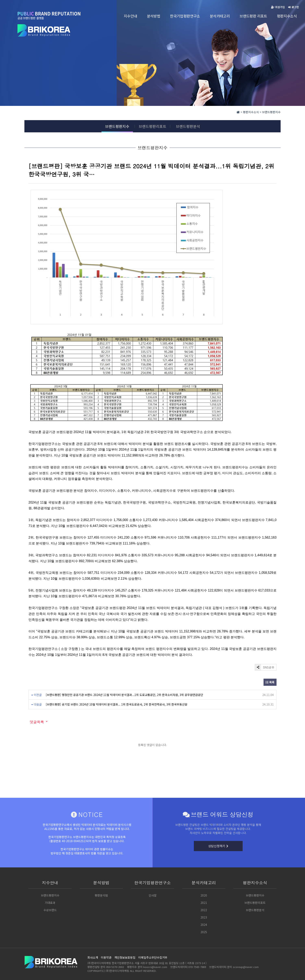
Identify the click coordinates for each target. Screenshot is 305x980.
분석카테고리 (220, 16)
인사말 (153, 895)
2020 (204, 895)
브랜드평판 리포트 (253, 16)
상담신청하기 (218, 846)
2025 (204, 932)
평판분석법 (101, 895)
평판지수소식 (287, 16)
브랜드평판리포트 (152, 126)
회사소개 (93, 957)
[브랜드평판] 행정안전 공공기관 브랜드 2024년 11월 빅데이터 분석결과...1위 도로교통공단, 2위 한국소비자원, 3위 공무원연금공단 (124, 695)
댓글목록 (36, 722)
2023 (204, 917)
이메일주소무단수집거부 (153, 957)
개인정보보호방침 (125, 957)
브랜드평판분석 (188, 126)
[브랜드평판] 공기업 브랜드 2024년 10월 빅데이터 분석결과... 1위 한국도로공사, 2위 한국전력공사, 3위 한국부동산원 (117, 704)
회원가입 (278, 7)
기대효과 (50, 903)
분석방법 (154, 16)
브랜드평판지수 (117, 126)
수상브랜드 (50, 910)
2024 (204, 925)
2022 (204, 910)
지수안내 (131, 16)
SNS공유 (265, 667)
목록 (270, 682)
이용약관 (106, 957)
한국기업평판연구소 (185, 16)
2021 (204, 903)
